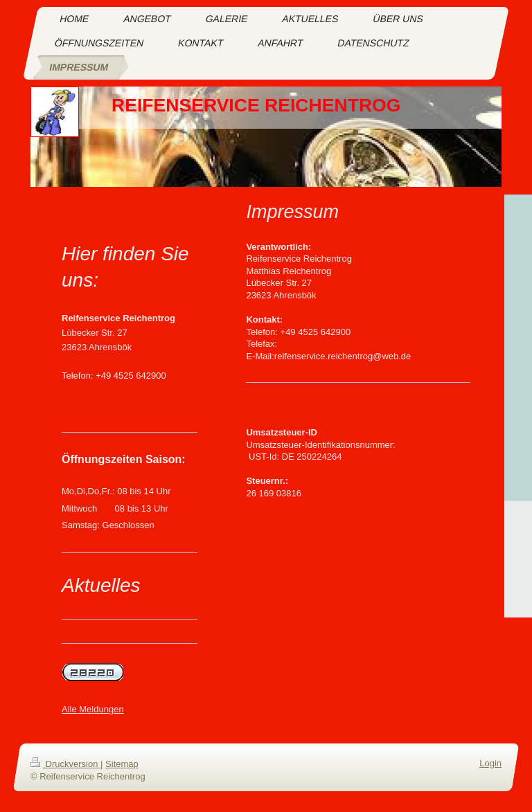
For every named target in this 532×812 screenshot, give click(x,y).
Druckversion (65, 764)
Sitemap (122, 764)
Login (490, 763)
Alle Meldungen (93, 709)
